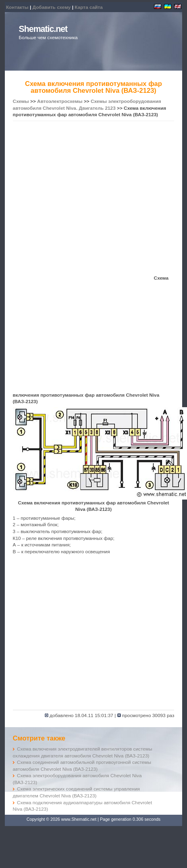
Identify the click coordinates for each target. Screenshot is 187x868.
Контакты (17, 7)
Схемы (21, 101)
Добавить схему (52, 7)
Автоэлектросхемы (60, 101)
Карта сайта (89, 7)
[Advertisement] (76, 199)
